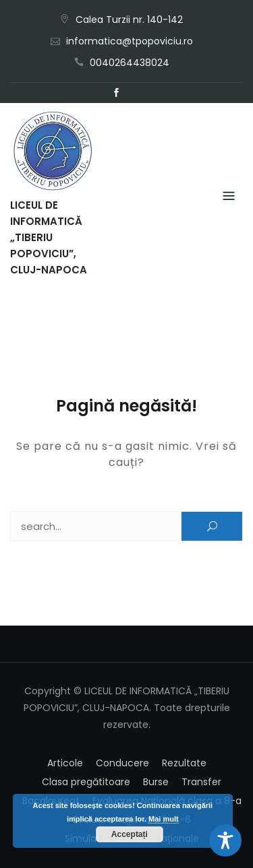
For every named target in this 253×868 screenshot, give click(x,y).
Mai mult (164, 819)
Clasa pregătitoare (86, 782)
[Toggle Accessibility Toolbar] (225, 840)
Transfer (201, 782)
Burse (156, 782)
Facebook (117, 93)
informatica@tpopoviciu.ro (130, 41)
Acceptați (130, 834)
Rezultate (184, 763)
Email (137, 93)
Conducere (122, 763)
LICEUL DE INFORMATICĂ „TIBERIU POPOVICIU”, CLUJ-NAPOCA (49, 237)
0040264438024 (130, 63)
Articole (65, 763)
